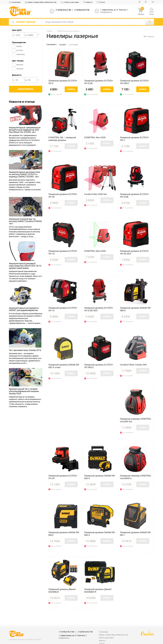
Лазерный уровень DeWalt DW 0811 (135, 534)
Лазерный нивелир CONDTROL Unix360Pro (136, 477)
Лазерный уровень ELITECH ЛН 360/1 (134, 82)
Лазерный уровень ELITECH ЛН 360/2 (98, 366)
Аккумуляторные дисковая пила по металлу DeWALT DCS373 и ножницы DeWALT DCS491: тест (24, 174)
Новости (89, 2)
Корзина (141, 11)
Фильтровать (26, 89)
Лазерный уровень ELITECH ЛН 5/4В (134, 195)
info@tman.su (106, 12)
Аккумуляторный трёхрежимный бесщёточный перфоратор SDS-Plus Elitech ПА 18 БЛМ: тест (25, 130)
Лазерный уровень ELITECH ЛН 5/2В (98, 82)
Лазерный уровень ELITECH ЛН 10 (63, 252)
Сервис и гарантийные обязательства (42, 2)
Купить (71, 89)
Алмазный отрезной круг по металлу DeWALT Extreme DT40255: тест (26, 221)
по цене (62, 44)
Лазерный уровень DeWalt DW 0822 (64, 534)
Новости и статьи (22, 102)
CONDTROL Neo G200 (95, 251)
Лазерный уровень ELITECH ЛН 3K (63, 195)
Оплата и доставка (72, 2)
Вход (152, 14)
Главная (49, 31)
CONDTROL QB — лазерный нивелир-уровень (62, 139)
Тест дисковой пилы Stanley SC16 (25, 350)
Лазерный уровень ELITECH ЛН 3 (134, 139)
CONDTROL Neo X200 (95, 137)
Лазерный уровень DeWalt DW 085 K (100, 534)
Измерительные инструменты (68, 31)
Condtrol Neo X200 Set (95, 194)
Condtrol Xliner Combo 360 (133, 365)
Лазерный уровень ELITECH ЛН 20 (63, 477)
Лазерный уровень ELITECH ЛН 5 (63, 82)
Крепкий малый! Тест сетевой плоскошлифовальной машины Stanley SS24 (24, 391)
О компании (16, 2)
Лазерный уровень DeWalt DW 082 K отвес (64, 366)
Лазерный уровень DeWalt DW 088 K (135, 309)
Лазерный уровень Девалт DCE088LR (62, 590)
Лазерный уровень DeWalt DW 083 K (100, 477)
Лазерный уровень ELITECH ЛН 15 (63, 309)
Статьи (102, 2)
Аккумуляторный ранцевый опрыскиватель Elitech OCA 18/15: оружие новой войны (25, 266)
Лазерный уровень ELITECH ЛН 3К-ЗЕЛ (134, 252)
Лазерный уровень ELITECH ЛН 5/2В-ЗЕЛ (98, 309)
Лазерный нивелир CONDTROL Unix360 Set (136, 420)
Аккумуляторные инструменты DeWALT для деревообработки (24, 309)
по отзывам (74, 44)
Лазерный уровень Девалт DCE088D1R (98, 590)
